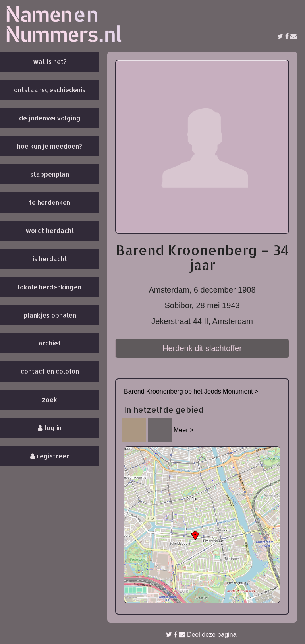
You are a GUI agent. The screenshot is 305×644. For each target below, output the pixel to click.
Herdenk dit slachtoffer (202, 348)
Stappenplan (50, 174)
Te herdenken (50, 202)
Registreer (50, 456)
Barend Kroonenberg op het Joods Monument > (191, 391)
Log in (50, 428)
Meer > (183, 430)
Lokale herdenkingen (50, 287)
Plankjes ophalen (50, 315)
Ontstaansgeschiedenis (50, 90)
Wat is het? (50, 61)
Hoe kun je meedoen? (50, 146)
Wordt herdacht (50, 230)
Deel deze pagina (201, 635)
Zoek (50, 399)
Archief (50, 343)
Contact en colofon (50, 371)
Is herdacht (50, 259)
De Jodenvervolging (50, 118)
